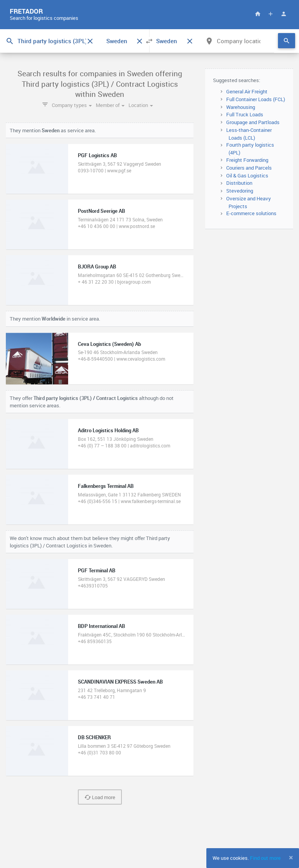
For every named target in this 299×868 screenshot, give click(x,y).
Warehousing (241, 107)
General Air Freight (247, 91)
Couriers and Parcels (249, 168)
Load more (100, 797)
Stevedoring (240, 191)
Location (141, 105)
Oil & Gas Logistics (247, 175)
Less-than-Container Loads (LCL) (249, 134)
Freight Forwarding (247, 160)
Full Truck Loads (245, 114)
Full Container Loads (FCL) (256, 99)
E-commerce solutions (251, 213)
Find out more (265, 858)
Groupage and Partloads (253, 122)
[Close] (291, 857)
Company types (72, 105)
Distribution (239, 183)
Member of (110, 105)
